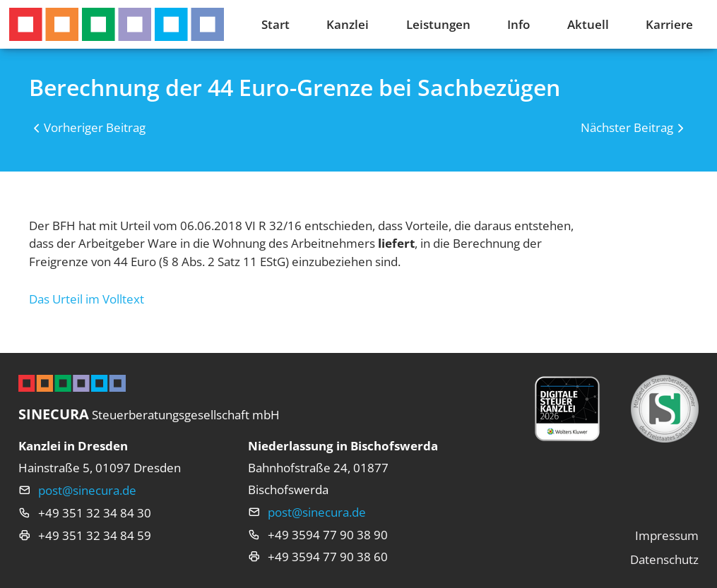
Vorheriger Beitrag (95, 127)
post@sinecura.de (87, 490)
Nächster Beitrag (627, 127)
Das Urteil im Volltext (87, 299)
